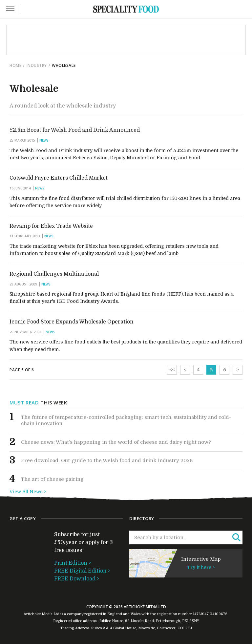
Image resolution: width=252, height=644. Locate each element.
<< (172, 370)
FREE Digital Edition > (82, 571)
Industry (37, 65)
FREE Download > (77, 579)
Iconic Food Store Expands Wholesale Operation (72, 322)
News (44, 140)
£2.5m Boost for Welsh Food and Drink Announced (75, 130)
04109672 (219, 614)
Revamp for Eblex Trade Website (51, 226)
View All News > (28, 492)
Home (15, 65)
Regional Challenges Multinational (54, 274)
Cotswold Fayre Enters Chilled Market (59, 178)
